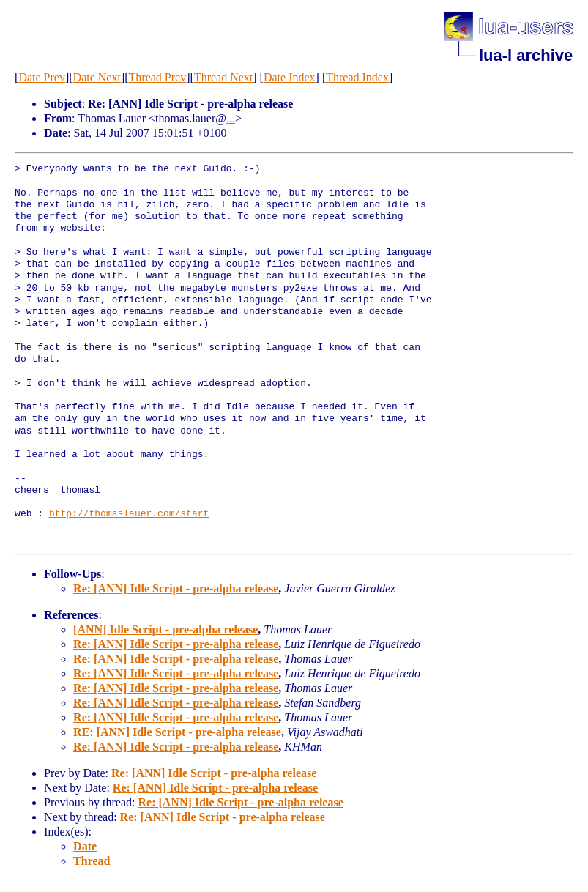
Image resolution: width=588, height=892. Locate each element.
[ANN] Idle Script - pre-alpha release (165, 629)
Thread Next (223, 77)
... (231, 118)
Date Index (290, 77)
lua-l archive (526, 55)
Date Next (97, 77)
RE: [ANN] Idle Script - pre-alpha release (177, 732)
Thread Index (357, 77)
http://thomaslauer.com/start (129, 514)
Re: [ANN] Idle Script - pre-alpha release (176, 588)
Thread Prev (158, 77)
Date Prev (42, 77)
